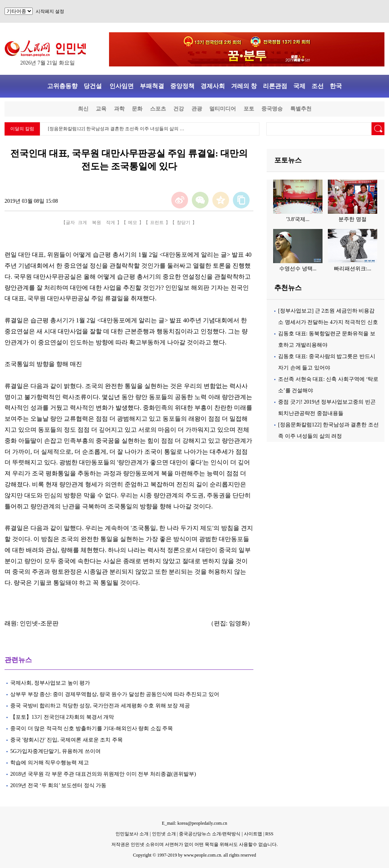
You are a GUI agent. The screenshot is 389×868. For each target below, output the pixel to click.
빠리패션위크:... (353, 269)
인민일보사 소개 (132, 834)
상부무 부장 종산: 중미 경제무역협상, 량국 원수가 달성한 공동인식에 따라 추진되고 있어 (115, 694)
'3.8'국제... (298, 219)
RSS (269, 834)
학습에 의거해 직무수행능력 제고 (50, 763)
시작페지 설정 (50, 11)
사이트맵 (253, 834)
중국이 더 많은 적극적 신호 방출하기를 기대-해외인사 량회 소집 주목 (92, 728)
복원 (96, 223)
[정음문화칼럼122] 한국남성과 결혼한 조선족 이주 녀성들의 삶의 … (116, 129)
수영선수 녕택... (298, 269)
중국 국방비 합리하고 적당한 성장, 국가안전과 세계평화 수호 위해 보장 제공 (100, 706)
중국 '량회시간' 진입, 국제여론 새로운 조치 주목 (66, 740)
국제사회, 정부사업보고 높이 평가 (50, 683)
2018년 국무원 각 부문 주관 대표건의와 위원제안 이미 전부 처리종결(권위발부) (103, 774)
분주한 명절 (353, 219)
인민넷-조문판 (39, 623)
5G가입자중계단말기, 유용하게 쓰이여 (55, 751)
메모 (133, 223)
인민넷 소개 (163, 834)
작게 (111, 223)
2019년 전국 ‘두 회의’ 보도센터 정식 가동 (58, 785)
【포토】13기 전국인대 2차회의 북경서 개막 (62, 717)
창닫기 (183, 223)
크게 (82, 223)
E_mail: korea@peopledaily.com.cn (194, 823)
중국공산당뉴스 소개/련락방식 (210, 834)
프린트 (157, 223)
